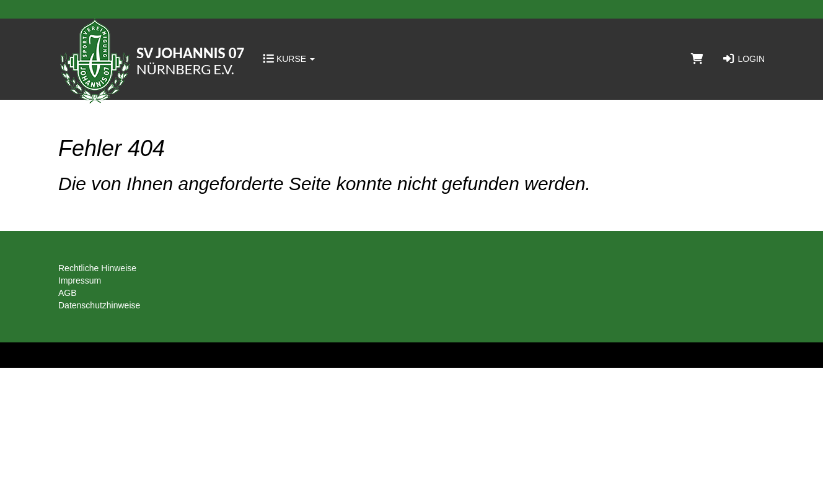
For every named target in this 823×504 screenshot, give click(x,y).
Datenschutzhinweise (99, 305)
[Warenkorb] (697, 59)
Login (743, 59)
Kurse (289, 59)
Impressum (80, 280)
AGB (68, 293)
